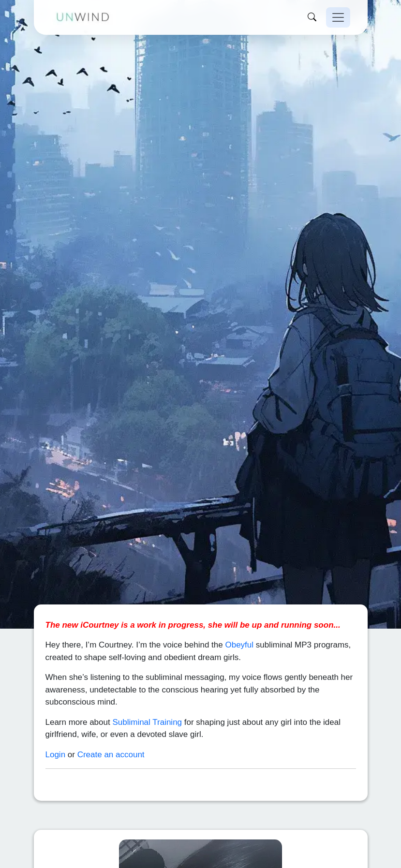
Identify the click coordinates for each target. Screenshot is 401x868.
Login (56, 738)
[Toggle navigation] (338, 17)
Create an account (111, 738)
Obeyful (239, 629)
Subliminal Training (147, 706)
